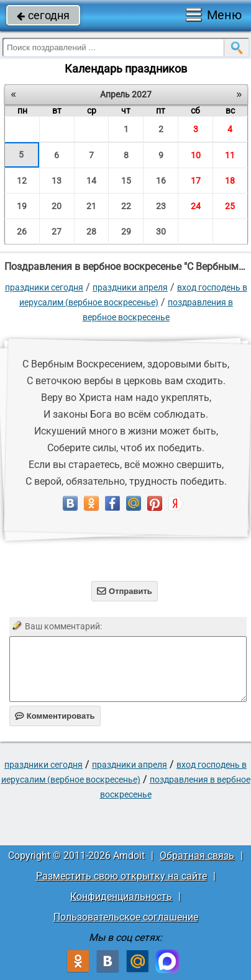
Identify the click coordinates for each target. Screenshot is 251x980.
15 (126, 181)
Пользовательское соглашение (126, 917)
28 (91, 232)
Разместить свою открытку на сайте (121, 876)
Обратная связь (197, 856)
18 (230, 181)
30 (161, 232)
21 (91, 206)
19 (22, 206)
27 (57, 232)
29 (126, 232)
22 (126, 206)
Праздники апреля (130, 287)
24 (196, 206)
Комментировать (55, 716)
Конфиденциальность (121, 897)
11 (230, 155)
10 (196, 155)
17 (196, 181)
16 (161, 181)
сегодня (43, 15)
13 (57, 181)
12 (22, 181)
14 (91, 181)
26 (22, 232)
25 (230, 206)
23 (161, 206)
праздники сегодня (44, 287)
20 (57, 206)
